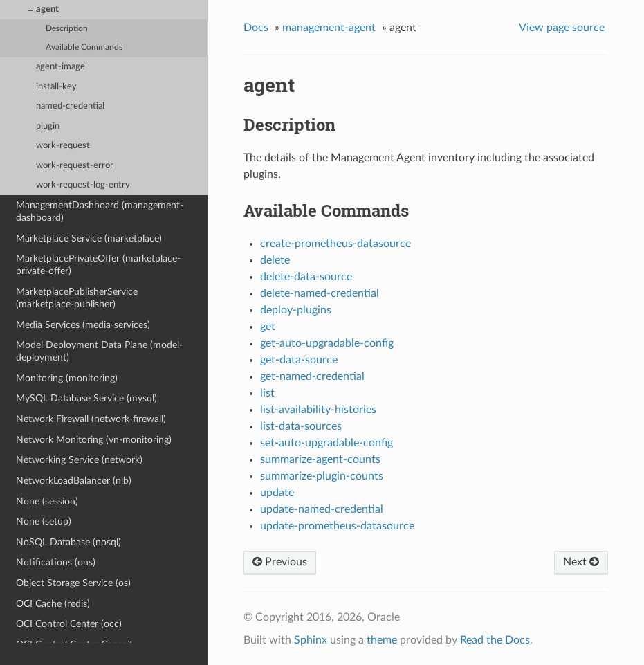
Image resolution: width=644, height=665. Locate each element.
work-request (63, 146)
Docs (256, 28)
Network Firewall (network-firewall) (91, 419)
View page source (562, 28)
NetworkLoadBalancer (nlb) (74, 481)
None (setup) (44, 521)
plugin (48, 126)
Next (581, 562)
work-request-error (75, 166)
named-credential (70, 106)
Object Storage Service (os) (73, 583)
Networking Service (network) (79, 460)
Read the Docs (495, 640)
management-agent (329, 28)
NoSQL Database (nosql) (68, 542)
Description (67, 29)
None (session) (47, 501)
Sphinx (311, 640)
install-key (56, 87)
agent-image (61, 67)
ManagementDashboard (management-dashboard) (100, 211)
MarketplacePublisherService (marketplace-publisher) (77, 298)
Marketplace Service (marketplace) (89, 238)
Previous (280, 562)
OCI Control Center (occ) (69, 624)
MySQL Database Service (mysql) (86, 398)
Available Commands (84, 47)
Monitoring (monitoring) (67, 378)
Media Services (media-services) (83, 325)
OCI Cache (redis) (53, 604)
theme (382, 640)
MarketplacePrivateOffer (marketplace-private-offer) (98, 265)
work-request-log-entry (83, 185)
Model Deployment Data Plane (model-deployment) (99, 351)
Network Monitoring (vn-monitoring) (94, 440)
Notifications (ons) (56, 562)
